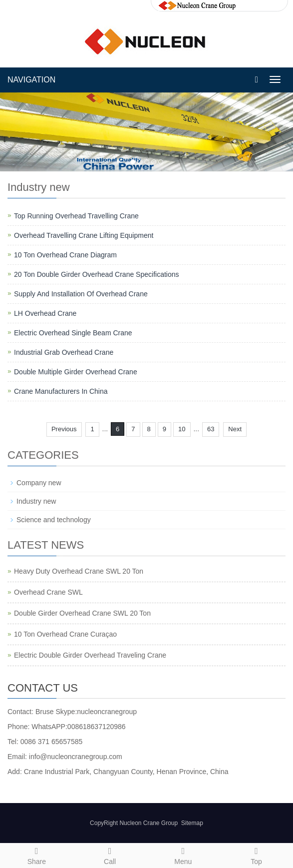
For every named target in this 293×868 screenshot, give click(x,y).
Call (110, 855)
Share (37, 855)
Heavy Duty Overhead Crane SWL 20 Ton (79, 571)
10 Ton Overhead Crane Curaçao (65, 634)
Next (235, 429)
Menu (183, 855)
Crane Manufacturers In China (61, 391)
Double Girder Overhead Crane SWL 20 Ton (82, 613)
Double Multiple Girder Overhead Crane (76, 372)
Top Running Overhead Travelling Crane (76, 216)
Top (256, 855)
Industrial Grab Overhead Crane (64, 352)
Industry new (36, 501)
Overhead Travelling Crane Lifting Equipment (84, 235)
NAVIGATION (31, 80)
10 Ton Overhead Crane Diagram (65, 255)
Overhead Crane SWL (48, 592)
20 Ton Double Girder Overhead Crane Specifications (96, 274)
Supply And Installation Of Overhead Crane (81, 294)
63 (211, 429)
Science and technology (54, 520)
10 (182, 429)
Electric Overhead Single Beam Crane (73, 333)
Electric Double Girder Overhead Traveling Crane (90, 655)
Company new (39, 483)
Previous (64, 429)
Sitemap (192, 823)
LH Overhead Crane (45, 313)
